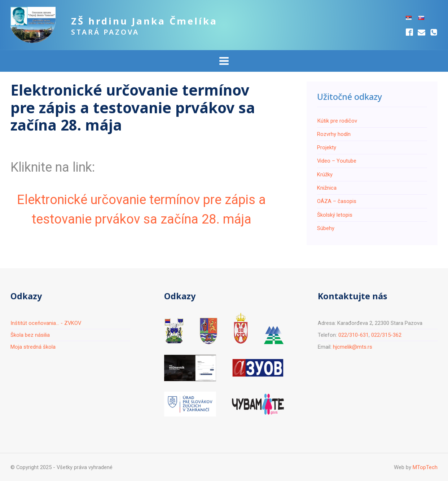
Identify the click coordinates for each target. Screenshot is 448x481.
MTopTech (425, 467)
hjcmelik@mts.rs (353, 347)
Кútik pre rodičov (337, 121)
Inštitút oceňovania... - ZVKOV (46, 323)
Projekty (327, 147)
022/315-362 (386, 335)
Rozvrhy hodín (334, 134)
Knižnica (327, 188)
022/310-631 (353, 335)
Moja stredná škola (33, 347)
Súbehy (326, 228)
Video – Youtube (337, 161)
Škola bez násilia (30, 335)
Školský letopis (335, 215)
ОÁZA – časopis (337, 201)
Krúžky (325, 175)
